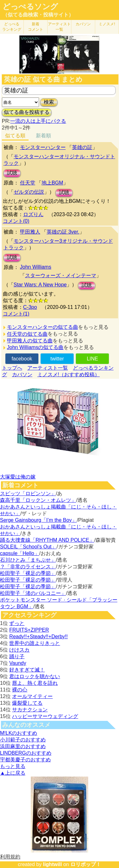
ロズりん (33, 214)
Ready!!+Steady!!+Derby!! (38, 637)
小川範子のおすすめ (23, 740)
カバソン (83, 24)
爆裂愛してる (27, 703)
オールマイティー (32, 696)
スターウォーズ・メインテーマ (61, 275)
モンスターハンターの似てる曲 (43, 327)
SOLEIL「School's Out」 (28, 547)
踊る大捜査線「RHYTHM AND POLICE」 (47, 540)
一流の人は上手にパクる (38, 121)
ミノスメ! (107, 24)
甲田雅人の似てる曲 (30, 341)
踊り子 (17, 656)
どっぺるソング (30, 7)
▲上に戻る (13, 773)
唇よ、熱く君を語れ (35, 683)
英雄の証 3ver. (63, 232)
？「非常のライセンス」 (28, 567)
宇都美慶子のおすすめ (25, 760)
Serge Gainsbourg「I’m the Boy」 (38, 520)
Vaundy (18, 663)
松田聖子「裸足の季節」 (28, 573)
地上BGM (52, 183)
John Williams (36, 267)
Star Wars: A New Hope (40, 285)
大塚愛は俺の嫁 (18, 477)
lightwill (52, 864)
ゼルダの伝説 (29, 192)
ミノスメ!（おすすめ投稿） (69, 375)
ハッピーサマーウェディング (45, 716)
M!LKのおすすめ (19, 733)
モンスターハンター (43, 147)
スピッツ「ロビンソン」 (28, 493)
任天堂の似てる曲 (27, 334)
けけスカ (19, 650)
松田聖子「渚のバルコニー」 (33, 593)
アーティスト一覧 (48, 368)
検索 (49, 102)
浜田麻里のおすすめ (23, 746)
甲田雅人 (30, 232)
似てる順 (15, 136)
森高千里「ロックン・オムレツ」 (38, 500)
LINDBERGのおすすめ (26, 753)
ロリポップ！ (86, 864)
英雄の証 (82, 147)
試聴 (12, 173)
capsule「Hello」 (20, 553)
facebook (22, 359)
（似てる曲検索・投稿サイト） (38, 15)
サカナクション (30, 710)
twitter (57, 359)
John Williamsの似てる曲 (35, 347)
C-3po (30, 307)
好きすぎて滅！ (27, 670)
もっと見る (13, 766)
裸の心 (20, 690)
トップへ (12, 368)
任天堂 (28, 183)
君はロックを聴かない (35, 676)
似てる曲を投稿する (27, 112)
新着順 (43, 136)
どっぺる (12, 27)
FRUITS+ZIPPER (29, 630)
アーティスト (59, 27)
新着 (36, 27)
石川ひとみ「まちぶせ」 (28, 560)
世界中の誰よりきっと (35, 643)
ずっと (17, 623)
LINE (92, 359)
